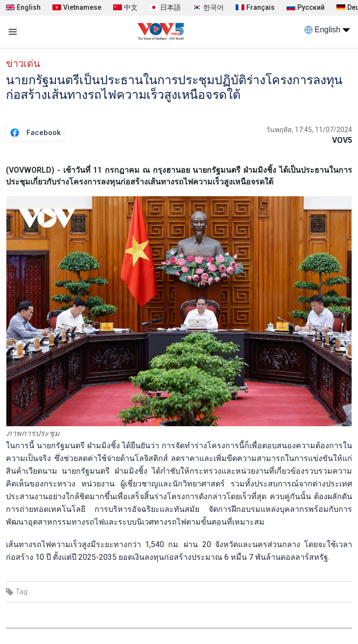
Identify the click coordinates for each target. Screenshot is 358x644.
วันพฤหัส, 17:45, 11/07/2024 (309, 130)
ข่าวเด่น (23, 64)
